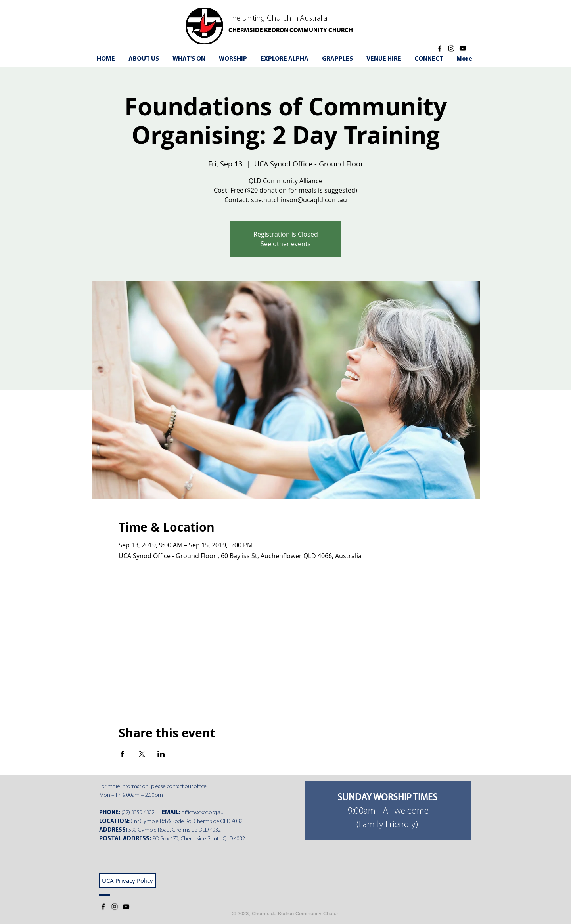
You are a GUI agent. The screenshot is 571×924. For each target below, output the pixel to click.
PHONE (109, 813)
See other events (286, 244)
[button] (190, 59)
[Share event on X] (142, 754)
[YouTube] (463, 48)
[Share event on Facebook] (122, 754)
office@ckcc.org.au (203, 813)
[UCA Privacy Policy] (127, 881)
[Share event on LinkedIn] (161, 754)
